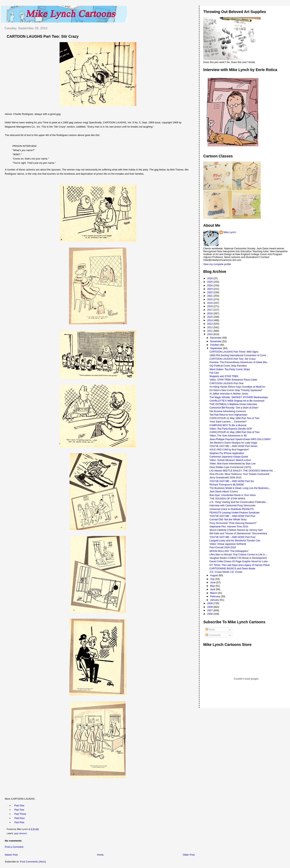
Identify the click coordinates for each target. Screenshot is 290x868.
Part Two (19, 810)
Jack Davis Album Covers (224, 491)
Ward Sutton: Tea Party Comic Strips (230, 369)
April (213, 589)
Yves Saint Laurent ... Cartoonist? (228, 422)
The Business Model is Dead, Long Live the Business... (240, 488)
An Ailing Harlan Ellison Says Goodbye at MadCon (237, 387)
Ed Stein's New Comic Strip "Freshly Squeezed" (236, 390)
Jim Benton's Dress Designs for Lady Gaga (233, 443)
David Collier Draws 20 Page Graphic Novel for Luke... (240, 561)
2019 (210, 303)
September (217, 348)
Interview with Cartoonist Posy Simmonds (232, 505)
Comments (213, 635)
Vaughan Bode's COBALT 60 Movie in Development (238, 558)
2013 (210, 324)
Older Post (189, 855)
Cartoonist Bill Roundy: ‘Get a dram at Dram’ (234, 408)
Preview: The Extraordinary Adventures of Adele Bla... (239, 362)
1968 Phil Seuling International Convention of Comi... (239, 355)
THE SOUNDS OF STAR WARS (227, 499)
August (214, 575)
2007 (210, 610)
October (215, 345)
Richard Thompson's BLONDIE (227, 485)
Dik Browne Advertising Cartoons (228, 411)
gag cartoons (21, 833)
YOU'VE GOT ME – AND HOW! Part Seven (234, 446)
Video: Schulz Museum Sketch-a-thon (230, 460)
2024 (210, 285)
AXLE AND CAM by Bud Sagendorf (229, 450)
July (213, 579)
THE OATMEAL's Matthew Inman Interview (233, 404)
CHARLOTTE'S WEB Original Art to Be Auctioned (237, 401)
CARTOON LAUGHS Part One (227, 383)
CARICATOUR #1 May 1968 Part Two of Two (234, 418)
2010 (210, 334)
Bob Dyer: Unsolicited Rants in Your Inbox (233, 495)
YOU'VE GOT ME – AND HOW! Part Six (232, 481)
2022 (210, 292)
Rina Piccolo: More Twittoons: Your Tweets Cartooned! (240, 474)
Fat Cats (214, 373)
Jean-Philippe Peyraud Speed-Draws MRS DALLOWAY (240, 439)
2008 (210, 607)
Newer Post (11, 855)
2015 (210, 317)
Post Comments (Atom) (33, 862)
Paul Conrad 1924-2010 (223, 547)
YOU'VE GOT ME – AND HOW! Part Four (233, 537)
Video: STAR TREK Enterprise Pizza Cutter (233, 380)
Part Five (19, 822)
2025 (210, 282)
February (215, 596)
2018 (210, 306)
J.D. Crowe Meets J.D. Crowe (226, 572)
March (214, 593)
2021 (210, 296)
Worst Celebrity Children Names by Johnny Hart (236, 530)
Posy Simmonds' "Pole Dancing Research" (233, 523)
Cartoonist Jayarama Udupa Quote (229, 457)
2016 (210, 313)
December (216, 338)
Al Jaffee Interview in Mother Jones (229, 394)
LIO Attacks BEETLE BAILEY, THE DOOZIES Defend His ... (243, 471)
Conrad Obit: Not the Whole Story (228, 519)
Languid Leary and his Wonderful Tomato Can (235, 540)
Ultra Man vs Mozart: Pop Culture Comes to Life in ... (239, 554)
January (215, 600)
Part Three (20, 814)
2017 (210, 310)
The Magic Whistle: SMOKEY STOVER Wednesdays (239, 397)
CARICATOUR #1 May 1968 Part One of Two (235, 432)
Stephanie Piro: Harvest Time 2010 (229, 526)
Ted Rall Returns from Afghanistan (228, 415)
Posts (210, 630)
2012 (210, 327)
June (213, 582)
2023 (210, 289)
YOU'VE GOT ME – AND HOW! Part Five (232, 516)
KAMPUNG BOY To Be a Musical (228, 425)
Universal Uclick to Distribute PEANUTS (232, 509)
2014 (210, 320)
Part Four (20, 818)
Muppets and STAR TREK (224, 376)
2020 (210, 299)
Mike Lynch (230, 232)
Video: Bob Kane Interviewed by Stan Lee (233, 463)
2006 (210, 614)
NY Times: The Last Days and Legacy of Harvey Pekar (240, 565)
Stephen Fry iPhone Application (227, 453)
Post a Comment (14, 847)
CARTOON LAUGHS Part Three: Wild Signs (234, 352)
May (213, 586)
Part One (19, 805)
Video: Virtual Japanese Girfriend (228, 544)
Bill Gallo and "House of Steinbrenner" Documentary (238, 533)
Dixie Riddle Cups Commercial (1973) (230, 467)
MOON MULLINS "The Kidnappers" (229, 551)
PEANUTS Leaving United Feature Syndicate (235, 513)
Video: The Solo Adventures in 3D (228, 436)
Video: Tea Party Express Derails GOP (231, 429)
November (216, 341)
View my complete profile (217, 264)
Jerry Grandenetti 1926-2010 (225, 477)
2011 (210, 331)
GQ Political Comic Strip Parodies (228, 366)
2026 (210, 278)
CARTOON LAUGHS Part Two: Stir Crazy (43, 36)
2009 (210, 603)
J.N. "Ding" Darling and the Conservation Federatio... (239, 502)
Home (100, 855)
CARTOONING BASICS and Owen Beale (232, 568)
